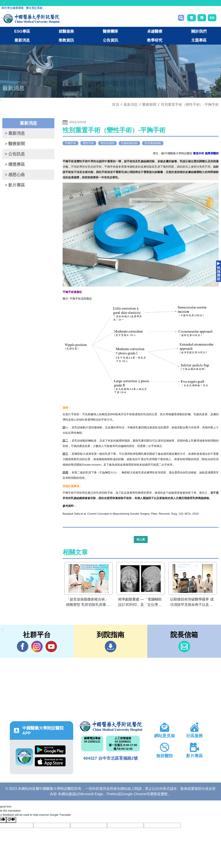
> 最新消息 (15, 133)
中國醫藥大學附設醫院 (110, 726)
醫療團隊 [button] (110, 31)
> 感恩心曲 (15, 175)
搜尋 (181, 18)
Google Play (50, 750)
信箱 (184, 647)
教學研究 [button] (155, 40)
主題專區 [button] (199, 40)
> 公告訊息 (15, 154)
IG (37, 647)
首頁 (116, 104)
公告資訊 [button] (110, 40)
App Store (50, 762)
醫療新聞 (149, 104)
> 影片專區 (15, 185)
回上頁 (141, 539)
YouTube (51, 646)
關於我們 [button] (199, 31)
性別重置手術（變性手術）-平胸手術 (190, 104)
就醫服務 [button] (66, 31)
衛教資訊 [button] (66, 40)
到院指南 (111, 647)
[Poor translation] (11, 820)
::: (4, 3)
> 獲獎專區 (15, 164)
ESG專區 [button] (22, 31)
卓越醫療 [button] (155, 31)
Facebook (23, 646)
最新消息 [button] (22, 40)
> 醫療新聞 (15, 144)
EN (212, 18)
